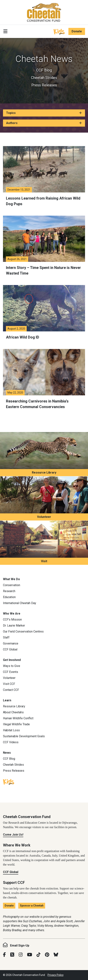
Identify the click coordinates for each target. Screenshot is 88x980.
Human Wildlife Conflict (18, 718)
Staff (6, 637)
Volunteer (44, 517)
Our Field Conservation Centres (23, 631)
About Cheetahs (13, 712)
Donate (77, 31)
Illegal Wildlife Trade (16, 724)
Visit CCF (9, 684)
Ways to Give (12, 666)
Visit (44, 561)
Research (9, 591)
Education (9, 597)
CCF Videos (11, 742)
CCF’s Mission (12, 620)
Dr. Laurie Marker (14, 625)
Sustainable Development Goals (24, 736)
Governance (11, 643)
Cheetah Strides (44, 78)
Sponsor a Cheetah (32, 906)
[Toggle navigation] (5, 31)
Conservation (12, 585)
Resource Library (44, 473)
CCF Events (11, 672)
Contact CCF (11, 690)
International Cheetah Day (20, 603)
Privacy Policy (56, 975)
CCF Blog (44, 70)
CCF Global (10, 649)
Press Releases (44, 85)
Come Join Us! (13, 835)
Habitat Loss (11, 730)
